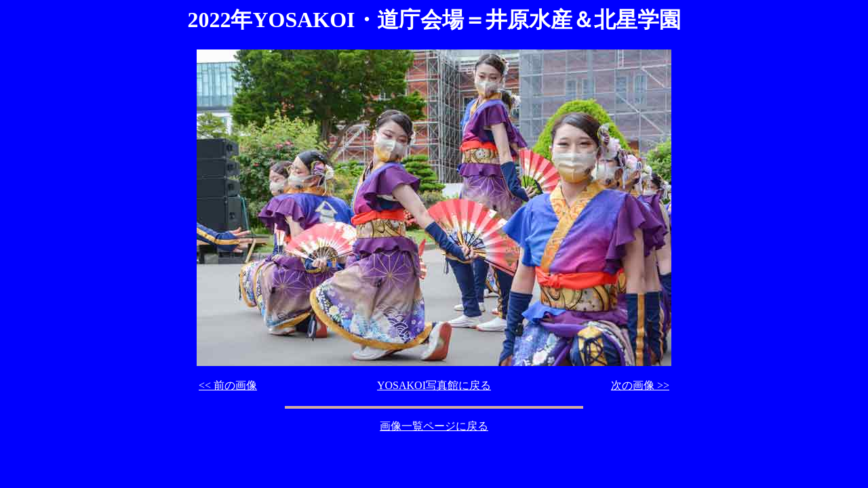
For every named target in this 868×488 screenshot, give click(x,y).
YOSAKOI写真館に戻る (434, 385)
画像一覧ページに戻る (434, 426)
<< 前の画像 (228, 385)
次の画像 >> (640, 385)
